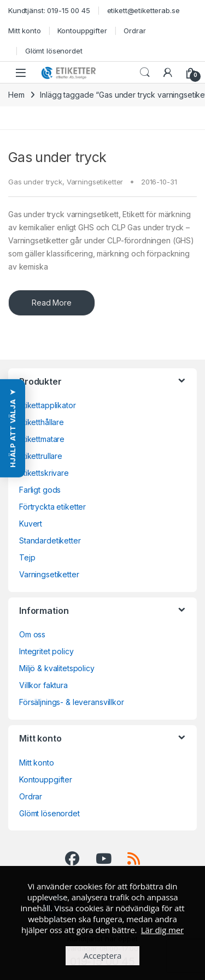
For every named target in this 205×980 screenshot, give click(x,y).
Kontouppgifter (82, 31)
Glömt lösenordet (54, 51)
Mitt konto (25, 31)
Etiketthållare (42, 422)
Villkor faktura (43, 685)
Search (145, 73)
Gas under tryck (57, 157)
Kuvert (31, 524)
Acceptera (103, 955)
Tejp (27, 557)
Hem (16, 95)
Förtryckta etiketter (52, 507)
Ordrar (134, 31)
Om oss (32, 634)
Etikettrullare (41, 456)
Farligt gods (40, 490)
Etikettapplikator (48, 405)
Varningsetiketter (95, 182)
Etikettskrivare (44, 473)
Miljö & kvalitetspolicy (57, 668)
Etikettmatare (42, 439)
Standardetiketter (50, 540)
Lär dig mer (162, 930)
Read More (52, 303)
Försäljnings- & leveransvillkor (72, 702)
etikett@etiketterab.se (143, 10)
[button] (13, 428)
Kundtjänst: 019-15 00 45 (49, 10)
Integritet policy (46, 651)
